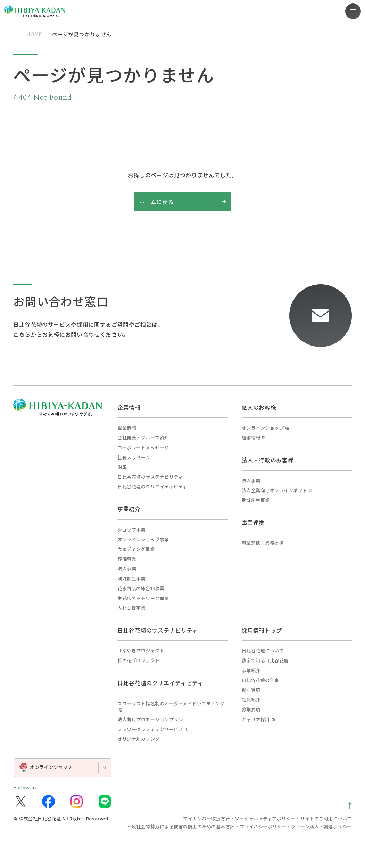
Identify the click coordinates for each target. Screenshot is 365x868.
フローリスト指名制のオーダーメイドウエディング (171, 707)
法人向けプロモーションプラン (150, 720)
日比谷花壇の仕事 (260, 680)
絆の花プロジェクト (139, 660)
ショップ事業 (131, 530)
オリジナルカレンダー (141, 739)
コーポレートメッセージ (143, 448)
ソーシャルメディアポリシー (265, 818)
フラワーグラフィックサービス (153, 729)
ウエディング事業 (136, 549)
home (34, 34)
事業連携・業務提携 (263, 543)
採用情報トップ (262, 630)
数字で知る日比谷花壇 (265, 660)
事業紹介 (129, 509)
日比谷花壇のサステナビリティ (150, 477)
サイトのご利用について (326, 818)
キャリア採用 (258, 720)
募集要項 (251, 709)
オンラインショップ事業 (143, 540)
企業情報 (129, 407)
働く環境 (251, 690)
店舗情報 (254, 438)
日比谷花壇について (263, 651)
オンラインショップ (265, 428)
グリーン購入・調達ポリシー (321, 826)
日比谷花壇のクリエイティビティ (152, 487)
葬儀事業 (127, 559)
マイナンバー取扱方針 (206, 818)
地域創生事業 (131, 579)
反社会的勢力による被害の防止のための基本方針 (183, 826)
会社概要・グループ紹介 (143, 438)
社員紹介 (251, 700)
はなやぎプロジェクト (141, 651)
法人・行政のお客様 (268, 460)
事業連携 (253, 522)
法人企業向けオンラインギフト (277, 490)
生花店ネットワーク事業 (143, 598)
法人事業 (127, 569)
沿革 (122, 467)
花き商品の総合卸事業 (141, 589)
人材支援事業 (131, 608)
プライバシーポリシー (263, 826)
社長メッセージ (134, 457)
